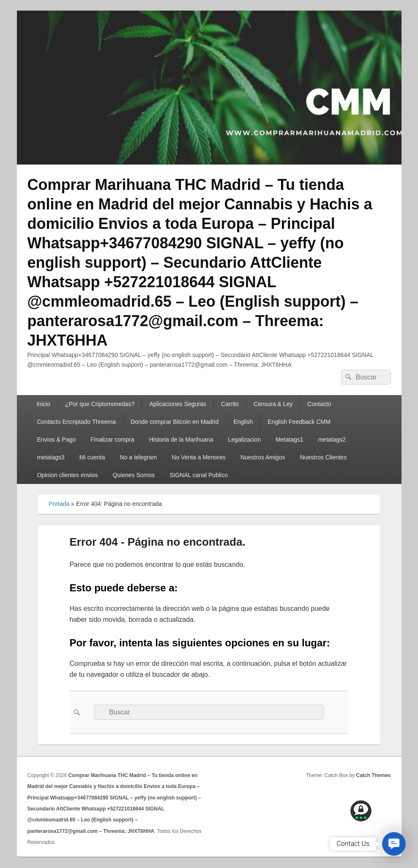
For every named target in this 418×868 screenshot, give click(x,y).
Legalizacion (244, 439)
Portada (59, 504)
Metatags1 (289, 439)
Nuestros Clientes (324, 457)
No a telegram (138, 457)
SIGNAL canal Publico (199, 475)
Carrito (230, 404)
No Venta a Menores (199, 457)
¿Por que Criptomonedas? (100, 404)
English (243, 422)
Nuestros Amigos (263, 457)
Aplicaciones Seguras (178, 404)
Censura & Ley (273, 404)
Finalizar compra (112, 439)
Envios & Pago (56, 439)
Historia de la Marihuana (181, 439)
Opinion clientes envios (67, 475)
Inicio (43, 404)
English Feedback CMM (299, 422)
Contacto (319, 404)
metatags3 (51, 457)
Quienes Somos (134, 475)
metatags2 (332, 439)
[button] (394, 844)
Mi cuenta (92, 457)
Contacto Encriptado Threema (76, 422)
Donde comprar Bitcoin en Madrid (175, 422)
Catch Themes (373, 775)
